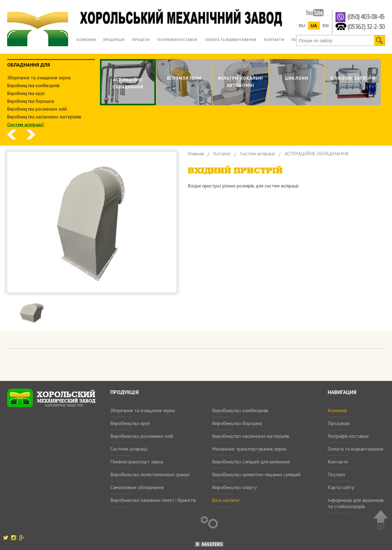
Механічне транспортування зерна (249, 449)
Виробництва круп (26, 93)
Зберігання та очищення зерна (143, 410)
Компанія (337, 410)
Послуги (336, 474)
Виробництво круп (130, 423)
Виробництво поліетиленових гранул (150, 474)
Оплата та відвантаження (355, 449)
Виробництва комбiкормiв (33, 85)
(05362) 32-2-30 (366, 26)
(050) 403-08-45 (366, 17)
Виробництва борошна (31, 101)
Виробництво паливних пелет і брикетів (153, 500)
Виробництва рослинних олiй (37, 109)
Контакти (338, 462)
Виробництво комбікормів (240, 410)
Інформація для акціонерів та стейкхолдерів (356, 503)
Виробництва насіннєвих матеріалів (44, 117)
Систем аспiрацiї (26, 125)
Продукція (339, 423)
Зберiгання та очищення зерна (39, 78)
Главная (196, 153)
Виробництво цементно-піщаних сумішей (256, 474)
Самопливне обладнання (137, 487)
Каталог (222, 153)
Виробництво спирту (234, 487)
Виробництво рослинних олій (142, 436)
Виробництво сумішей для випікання (251, 462)
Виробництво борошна (237, 423)
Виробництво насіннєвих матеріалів (251, 436)
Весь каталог (226, 500)
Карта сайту (341, 487)
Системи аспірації (129, 449)
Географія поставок (348, 436)
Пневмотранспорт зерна (137, 462)
